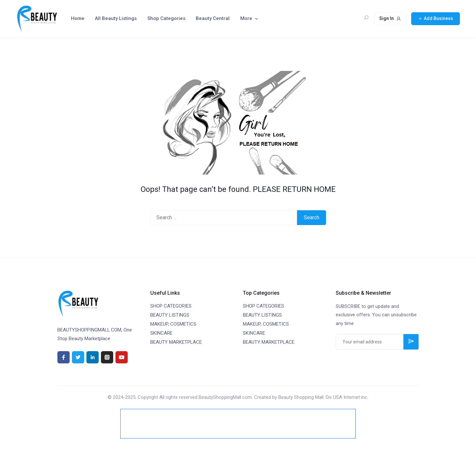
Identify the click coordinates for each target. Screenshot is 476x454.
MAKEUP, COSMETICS (173, 324)
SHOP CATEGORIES (171, 306)
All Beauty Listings (116, 18)
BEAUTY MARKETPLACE (176, 342)
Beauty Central (213, 18)
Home (78, 18)
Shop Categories (166, 18)
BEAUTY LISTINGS (170, 315)
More (246, 18)
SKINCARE (161, 333)
